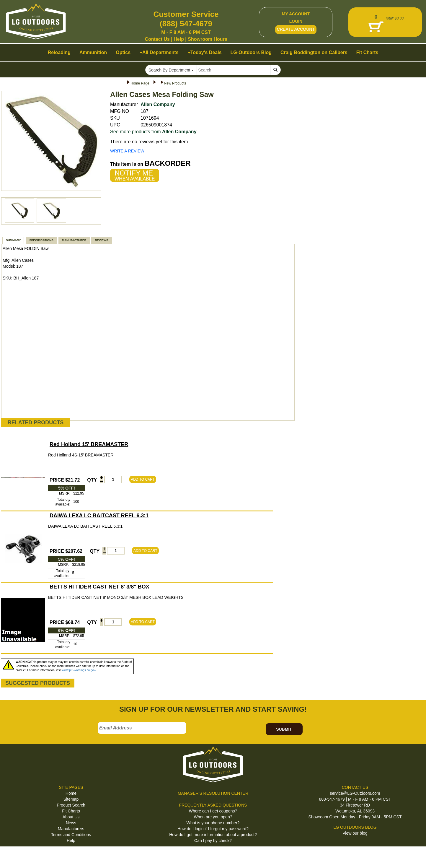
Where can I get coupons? (213, 811)
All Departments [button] (159, 52)
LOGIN (296, 21)
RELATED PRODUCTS (36, 422)
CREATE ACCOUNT (296, 29)
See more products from (153, 132)
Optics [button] (123, 52)
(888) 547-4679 (186, 24)
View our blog (355, 833)
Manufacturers (71, 829)
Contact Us (157, 39)
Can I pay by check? (213, 841)
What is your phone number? (213, 823)
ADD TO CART (143, 479)
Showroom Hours (207, 39)
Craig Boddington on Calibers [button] (314, 52)
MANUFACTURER (74, 240)
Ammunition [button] (93, 52)
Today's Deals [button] (205, 52)
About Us (71, 817)
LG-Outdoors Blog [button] (251, 52)
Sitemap (71, 799)
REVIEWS (101, 240)
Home (71, 793)
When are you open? (213, 817)
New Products (175, 83)
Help (179, 39)
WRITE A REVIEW (127, 151)
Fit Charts (71, 811)
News (71, 823)
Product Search (71, 805)
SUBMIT (284, 729)
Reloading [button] (59, 52)
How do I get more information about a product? (213, 835)
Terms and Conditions (71, 835)
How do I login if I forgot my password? (213, 829)
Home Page (140, 83)
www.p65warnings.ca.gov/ (79, 670)
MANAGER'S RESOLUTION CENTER (213, 793)
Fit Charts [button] (367, 52)
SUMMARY (13, 240)
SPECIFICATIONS (41, 240)
